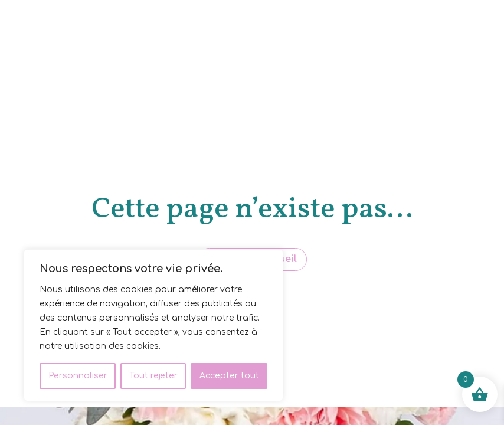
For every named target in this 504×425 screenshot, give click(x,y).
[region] (153, 325)
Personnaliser (78, 376)
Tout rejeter (153, 376)
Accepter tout (229, 376)
